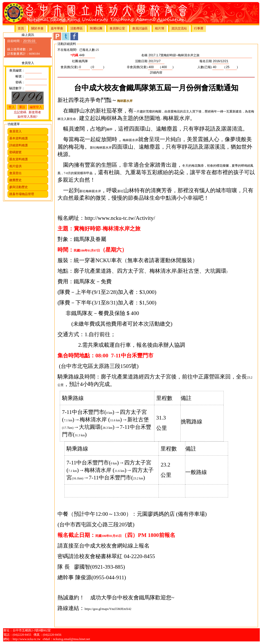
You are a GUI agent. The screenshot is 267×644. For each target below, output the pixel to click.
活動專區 (77, 28)
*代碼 (74, 55)
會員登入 (15, 131)
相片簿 (160, 28)
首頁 (21, 28)
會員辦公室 (117, 28)
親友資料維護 (19, 159)
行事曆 (199, 28)
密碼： (20, 82)
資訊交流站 (179, 28)
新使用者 (35, 112)
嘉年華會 (57, 28)
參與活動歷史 (19, 187)
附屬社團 (96, 28)
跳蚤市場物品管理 (22, 194)
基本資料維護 (19, 138)
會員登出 (15, 173)
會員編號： (17, 70)
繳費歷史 (15, 180)
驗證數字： (17, 88)
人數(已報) (205, 67)
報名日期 (206, 61)
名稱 (144, 55)
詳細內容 (156, 73)
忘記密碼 (20, 112)
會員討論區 (140, 28)
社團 (75, 61)
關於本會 (37, 28)
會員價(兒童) (69, 67)
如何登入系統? (27, 117)
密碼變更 (15, 152)
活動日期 (141, 61)
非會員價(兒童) (137, 67)
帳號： (20, 76)
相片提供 (15, 166)
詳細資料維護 (19, 145)
